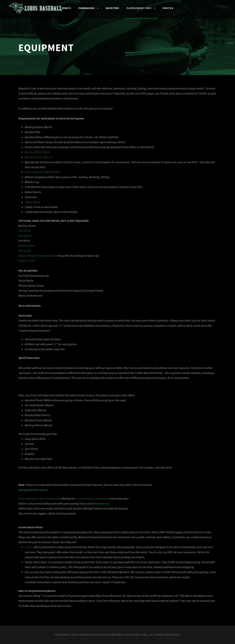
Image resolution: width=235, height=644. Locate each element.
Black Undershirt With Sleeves (45, 172)
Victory (30, 552)
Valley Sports (107, 508)
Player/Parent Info (140, 8)
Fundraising (85, 8)
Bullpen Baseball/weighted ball (38, 256)
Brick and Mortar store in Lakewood (41, 504)
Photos (171, 8)
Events (64, 8)
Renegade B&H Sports (34, 495)
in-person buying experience (99, 504)
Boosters (112, 8)
